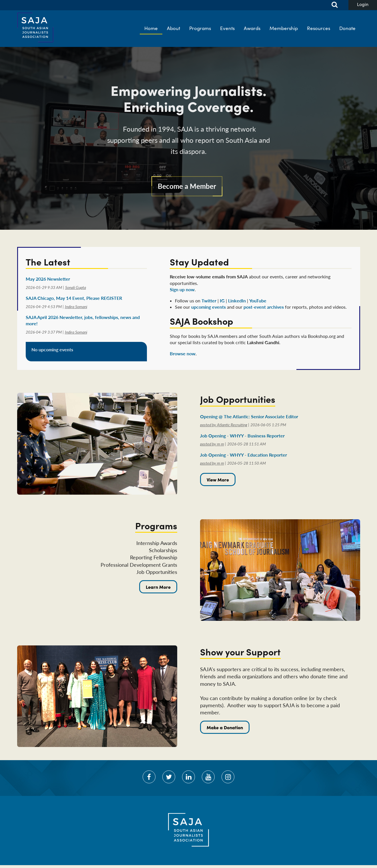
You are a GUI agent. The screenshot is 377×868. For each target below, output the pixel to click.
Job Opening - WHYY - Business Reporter (242, 436)
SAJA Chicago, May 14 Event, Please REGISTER (74, 298)
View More (218, 479)
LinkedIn (237, 301)
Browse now (183, 353)
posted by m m (212, 444)
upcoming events (209, 307)
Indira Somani (76, 307)
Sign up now (182, 289)
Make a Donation (225, 727)
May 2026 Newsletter (48, 279)
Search (331, 5)
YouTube (258, 301)
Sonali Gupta (76, 287)
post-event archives (264, 307)
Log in (363, 5)
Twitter (209, 301)
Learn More (158, 587)
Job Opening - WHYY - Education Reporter (244, 455)
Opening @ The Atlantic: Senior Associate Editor (249, 416)
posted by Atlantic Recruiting (224, 425)
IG (222, 301)
